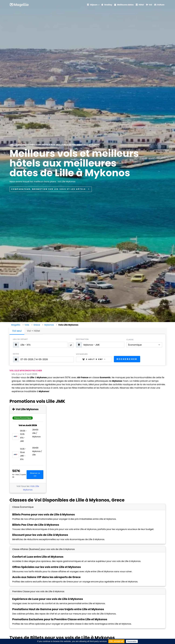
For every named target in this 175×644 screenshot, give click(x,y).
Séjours (92, 5)
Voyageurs (82, 354)
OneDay (107, 5)
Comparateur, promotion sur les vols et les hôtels (51, 189)
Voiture (159, 5)
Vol (149, 5)
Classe (130, 340)
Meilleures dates (124, 5)
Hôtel (140, 5)
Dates (16, 354)
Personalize (132, 641)
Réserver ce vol (35, 474)
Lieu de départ (20, 339)
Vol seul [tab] (17, 331)
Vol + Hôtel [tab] (33, 331)
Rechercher (127, 359)
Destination (82, 339)
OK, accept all (116, 641)
